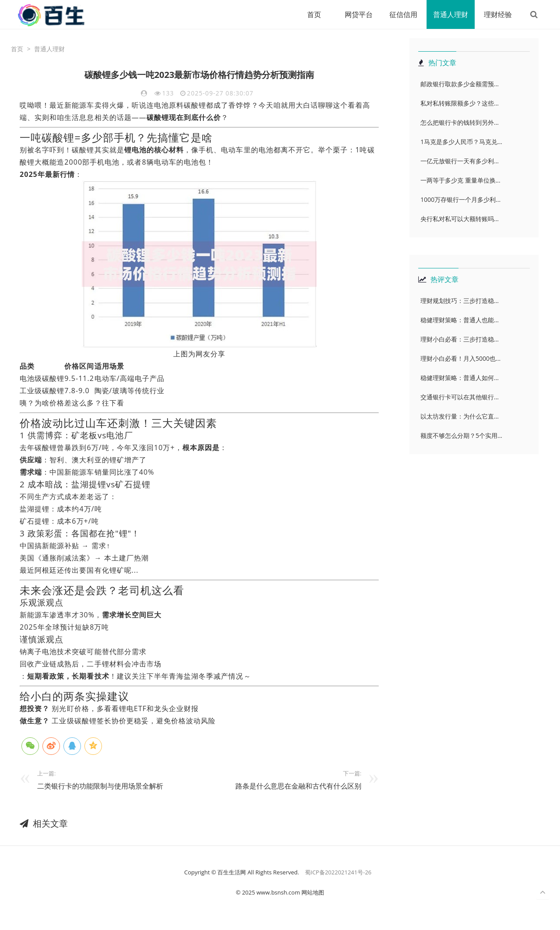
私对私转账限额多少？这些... (460, 103)
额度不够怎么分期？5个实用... (461, 435)
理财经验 (498, 14)
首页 (314, 14)
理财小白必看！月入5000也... (460, 358)
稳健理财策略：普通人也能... (460, 320)
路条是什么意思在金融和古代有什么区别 (298, 786)
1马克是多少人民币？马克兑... (461, 142)
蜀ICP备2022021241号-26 (338, 872)
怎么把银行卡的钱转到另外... (460, 122)
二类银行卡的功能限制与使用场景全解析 (100, 786)
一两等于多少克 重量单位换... (460, 180)
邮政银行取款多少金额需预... (460, 84)
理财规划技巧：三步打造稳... (460, 301)
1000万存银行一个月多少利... (460, 199)
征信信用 (403, 14)
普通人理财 (451, 14)
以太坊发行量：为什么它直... (460, 416)
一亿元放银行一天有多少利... (460, 161)
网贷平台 (359, 14)
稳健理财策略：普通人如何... (460, 378)
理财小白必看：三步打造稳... (460, 339)
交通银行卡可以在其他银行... (460, 397)
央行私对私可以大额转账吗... (460, 219)
